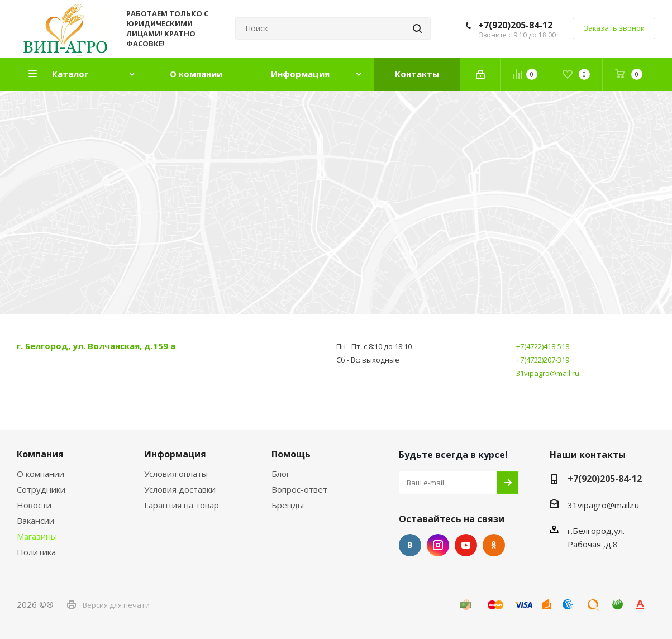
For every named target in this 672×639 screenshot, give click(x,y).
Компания (40, 454)
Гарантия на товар (182, 505)
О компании (40, 474)
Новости (34, 505)
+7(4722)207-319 (543, 360)
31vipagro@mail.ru (548, 373)
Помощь (291, 454)
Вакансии (35, 521)
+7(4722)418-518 (543, 346)
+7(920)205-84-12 (515, 25)
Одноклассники (494, 545)
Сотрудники (41, 489)
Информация (175, 454)
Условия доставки (180, 489)
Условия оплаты (176, 474)
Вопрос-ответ (299, 489)
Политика (36, 552)
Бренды (288, 505)
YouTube (466, 545)
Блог (281, 474)
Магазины (37, 536)
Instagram (438, 545)
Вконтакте (410, 545)
